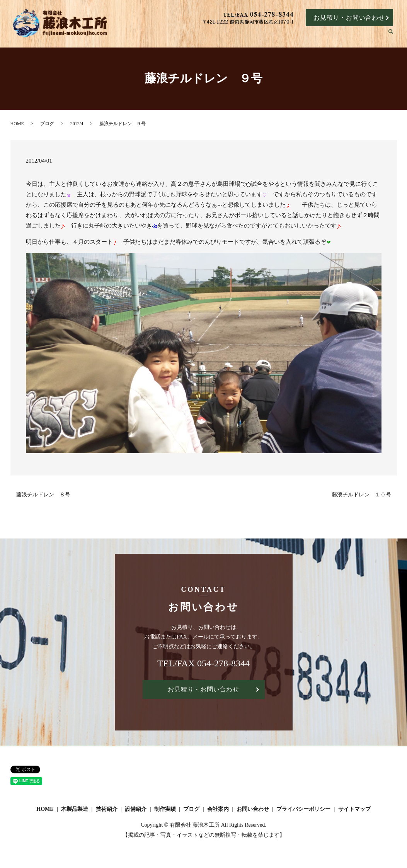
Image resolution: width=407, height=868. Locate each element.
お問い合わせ (253, 809)
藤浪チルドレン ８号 (43, 495)
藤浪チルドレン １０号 (361, 495)
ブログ (342, 35)
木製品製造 (221, 35)
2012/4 (77, 124)
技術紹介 (254, 35)
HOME (187, 35)
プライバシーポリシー (303, 809)
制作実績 (315, 35)
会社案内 (370, 35)
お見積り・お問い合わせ (349, 18)
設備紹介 (284, 35)
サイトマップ (354, 809)
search (394, 36)
